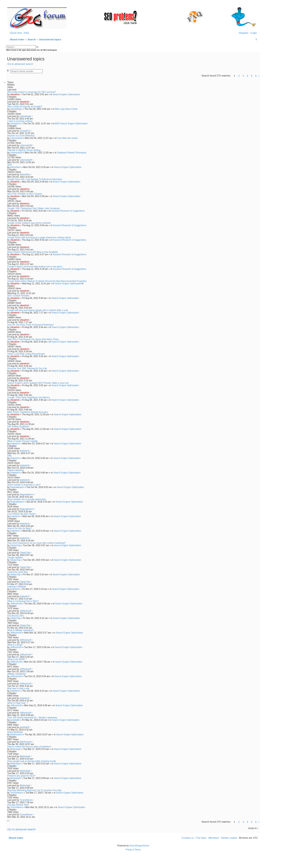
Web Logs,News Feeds (66, 109)
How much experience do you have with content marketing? (36, 543)
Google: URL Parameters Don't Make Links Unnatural (33, 208)
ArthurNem (15, 167)
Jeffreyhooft (16, 604)
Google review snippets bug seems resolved (29, 223)
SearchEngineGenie (139, 846)
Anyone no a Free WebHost (21, 136)
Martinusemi (16, 735)
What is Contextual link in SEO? (23, 601)
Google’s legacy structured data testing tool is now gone (35, 267)
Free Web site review (67, 138)
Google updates (15, 558)
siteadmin (15, 94)
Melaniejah (15, 749)
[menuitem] (26, 33)
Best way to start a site (18, 688)
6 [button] (256, 76)
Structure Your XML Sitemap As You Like (27, 368)
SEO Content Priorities (18, 296)
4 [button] (247, 76)
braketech (15, 444)
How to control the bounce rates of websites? (29, 747)
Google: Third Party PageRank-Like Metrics (29, 398)
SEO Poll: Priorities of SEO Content (25, 194)
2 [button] (239, 76)
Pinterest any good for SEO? (21, 776)
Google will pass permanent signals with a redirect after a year (38, 310)
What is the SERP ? (17, 659)
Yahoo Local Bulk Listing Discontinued (26, 354)
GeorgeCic (15, 124)
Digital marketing (15, 470)
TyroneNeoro (17, 793)
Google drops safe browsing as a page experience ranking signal (39, 237)
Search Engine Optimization (66, 94)
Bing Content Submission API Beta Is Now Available (33, 252)
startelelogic (16, 109)
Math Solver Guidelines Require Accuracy (28, 412)
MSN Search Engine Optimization (71, 124)
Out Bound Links (15, 616)
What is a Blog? (15, 645)
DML (10, 456)
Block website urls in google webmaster (27, 499)
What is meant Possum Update (22, 441)
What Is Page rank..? (18, 703)
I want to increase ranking (20, 121)
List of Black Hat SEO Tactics (21, 514)
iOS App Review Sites (18, 805)
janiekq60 (15, 720)
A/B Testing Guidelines (18, 427)
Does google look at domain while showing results (32, 761)
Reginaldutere (17, 487)
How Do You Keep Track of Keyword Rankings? (31, 325)
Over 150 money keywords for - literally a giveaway (32, 718)
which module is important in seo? (24, 485)
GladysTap (15, 545)
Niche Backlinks (15, 732)
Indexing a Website (17, 587)
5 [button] (252, 76)
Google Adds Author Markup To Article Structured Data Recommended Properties (47, 281)
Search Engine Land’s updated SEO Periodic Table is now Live (38, 383)
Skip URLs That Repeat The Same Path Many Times (33, 339)
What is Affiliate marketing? (21, 630)
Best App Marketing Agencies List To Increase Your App (34, 790)
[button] (259, 76)
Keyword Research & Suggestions (68, 211)
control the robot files (18, 572)
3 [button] (243, 76)
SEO (10, 165)
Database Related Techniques (72, 153)
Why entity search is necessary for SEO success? (32, 92)
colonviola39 (16, 138)
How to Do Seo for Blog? (19, 528)
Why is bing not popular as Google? (25, 107)
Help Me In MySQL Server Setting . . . (26, 150)
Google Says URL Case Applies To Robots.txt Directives (35, 179)
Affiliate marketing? (17, 674)
